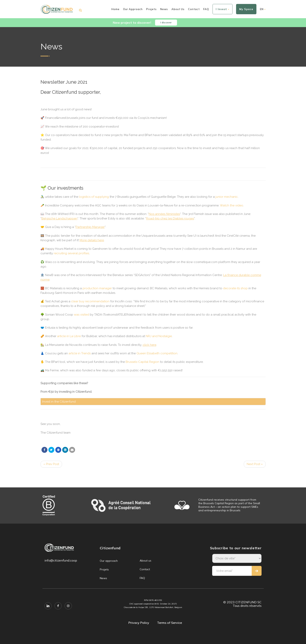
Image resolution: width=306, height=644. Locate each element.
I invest (223, 9)
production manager (97, 288)
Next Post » (255, 464)
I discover (167, 23)
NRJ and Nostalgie (159, 336)
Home (115, 9)
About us (178, 9)
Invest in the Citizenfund (59, 402)
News (164, 9)
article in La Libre (69, 336)
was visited (81, 315)
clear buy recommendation (90, 301)
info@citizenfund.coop (61, 560)
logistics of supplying (94, 197)
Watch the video (232, 205)
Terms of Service (169, 623)
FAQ (206, 9)
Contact (194, 9)
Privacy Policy (139, 623)
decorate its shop (235, 288)
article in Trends (80, 353)
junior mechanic (227, 197)
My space (246, 9)
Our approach (133, 9)
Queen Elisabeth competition (157, 353)
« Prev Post (51, 464)
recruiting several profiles (71, 253)
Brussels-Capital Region (142, 362)
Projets (151, 9)
